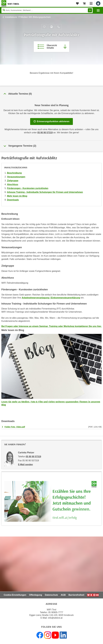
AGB (63, 595)
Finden (90, 10)
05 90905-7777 (56, 612)
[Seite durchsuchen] (47, 10)
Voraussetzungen (16, 177)
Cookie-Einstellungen (15, 595)
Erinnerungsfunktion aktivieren (51, 121)
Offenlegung (36, 595)
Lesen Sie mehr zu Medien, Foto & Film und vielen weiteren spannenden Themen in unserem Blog (51, 403)
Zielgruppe (13, 181)
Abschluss (13, 184)
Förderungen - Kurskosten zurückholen (28, 188)
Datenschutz (51, 595)
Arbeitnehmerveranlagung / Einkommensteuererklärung (51, 298)
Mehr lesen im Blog (17, 196)
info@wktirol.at (55, 618)
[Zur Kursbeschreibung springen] (51, 47)
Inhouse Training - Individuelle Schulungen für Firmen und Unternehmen (45, 192)
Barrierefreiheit (76, 595)
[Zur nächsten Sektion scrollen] (51, 62)
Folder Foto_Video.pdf (15, 427)
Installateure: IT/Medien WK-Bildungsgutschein (28, 17)
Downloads (13, 200)
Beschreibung (14, 173)
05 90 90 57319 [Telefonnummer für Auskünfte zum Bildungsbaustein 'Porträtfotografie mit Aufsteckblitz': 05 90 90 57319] (45, 133)
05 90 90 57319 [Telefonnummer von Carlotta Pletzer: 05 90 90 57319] (33, 457)
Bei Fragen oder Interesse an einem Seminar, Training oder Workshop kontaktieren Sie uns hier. (51, 326)
